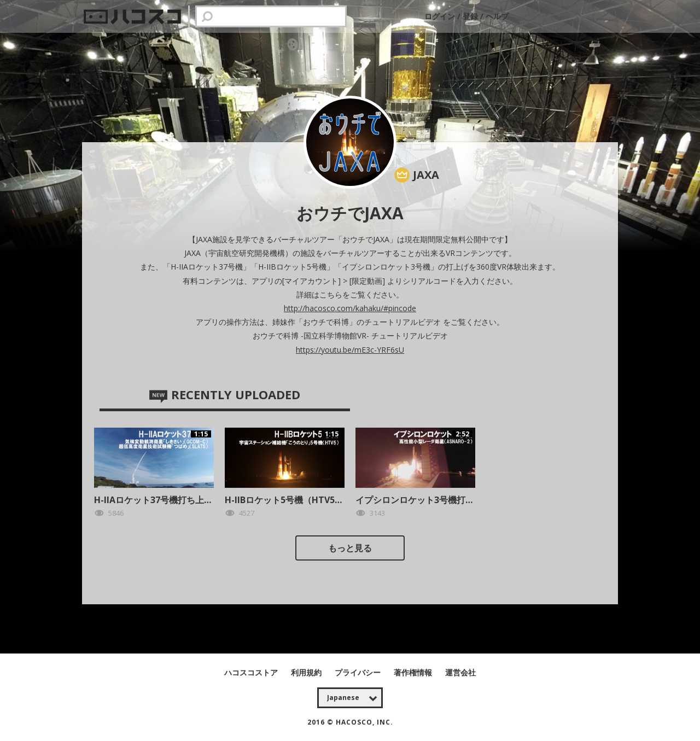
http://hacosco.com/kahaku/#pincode (350, 308)
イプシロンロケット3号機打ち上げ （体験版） (447, 500)
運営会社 (460, 672)
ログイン (441, 16)
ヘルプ (497, 16)
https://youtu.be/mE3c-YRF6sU (350, 350)
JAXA (426, 175)
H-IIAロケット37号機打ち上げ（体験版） (175, 500)
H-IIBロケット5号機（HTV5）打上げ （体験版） (320, 500)
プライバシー (359, 672)
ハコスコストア (252, 672)
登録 (470, 16)
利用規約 (307, 672)
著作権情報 (414, 672)
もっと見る (350, 548)
